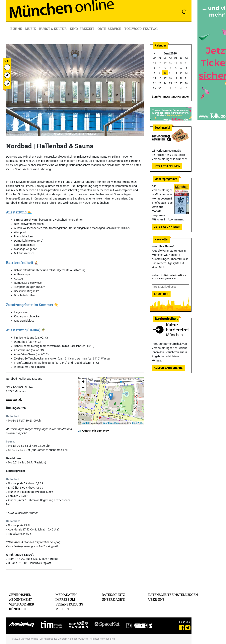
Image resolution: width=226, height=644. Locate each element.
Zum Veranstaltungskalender (170, 97)
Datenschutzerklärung (175, 275)
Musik (31, 29)
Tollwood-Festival (141, 29)
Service (115, 29)
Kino (74, 29)
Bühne (17, 29)
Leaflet (85, 423)
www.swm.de (14, 400)
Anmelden (161, 294)
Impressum (65, 599)
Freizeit (87, 29)
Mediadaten (66, 595)
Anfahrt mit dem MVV (93, 431)
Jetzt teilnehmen (167, 166)
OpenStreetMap (111, 423)
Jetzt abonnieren (167, 227)
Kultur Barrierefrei (169, 368)
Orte (102, 29)
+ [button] (83, 382)
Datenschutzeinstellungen (173, 595)
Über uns (156, 599)
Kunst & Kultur (53, 29)
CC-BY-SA (137, 423)
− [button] (83, 388)
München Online (29, 639)
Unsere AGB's (113, 599)
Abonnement (20, 599)
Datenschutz (113, 595)
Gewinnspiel (20, 595)
